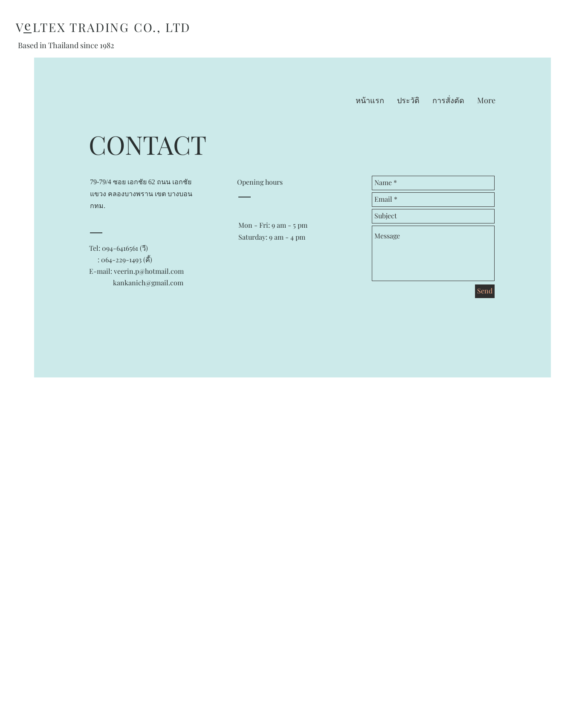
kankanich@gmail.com (148, 283)
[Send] (485, 291)
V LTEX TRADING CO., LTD (103, 27)
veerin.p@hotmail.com (149, 271)
